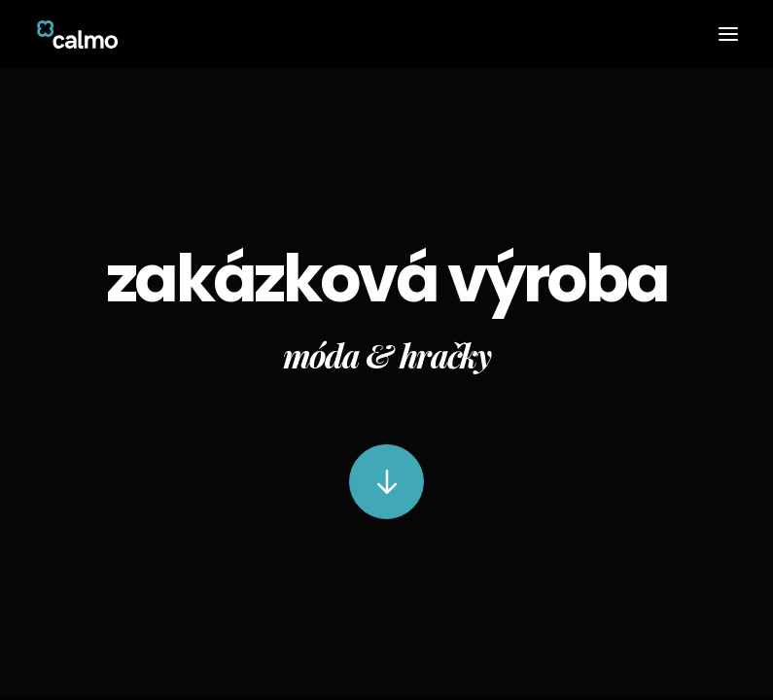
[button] (728, 34)
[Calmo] (77, 34)
